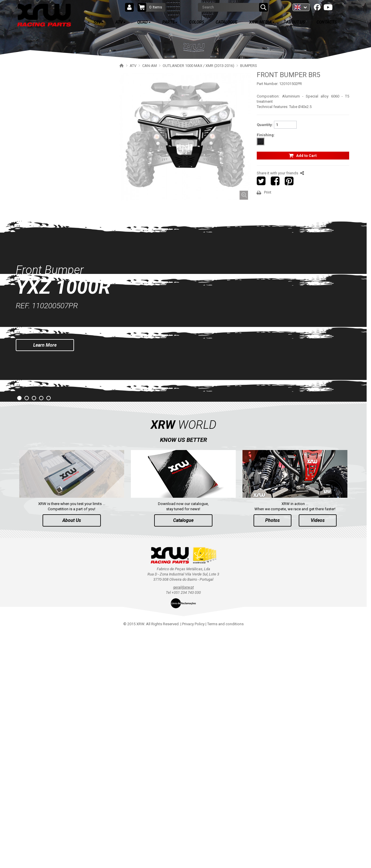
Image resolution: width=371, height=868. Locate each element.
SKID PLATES (41, 224)
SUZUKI (31, 356)
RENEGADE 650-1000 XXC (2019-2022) (59, 285)
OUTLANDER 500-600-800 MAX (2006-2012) (63, 265)
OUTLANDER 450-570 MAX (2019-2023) (60, 173)
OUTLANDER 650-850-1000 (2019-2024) (60, 142)
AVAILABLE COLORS (52, 445)
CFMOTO (32, 336)
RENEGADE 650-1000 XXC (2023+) (56, 275)
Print (268, 192)
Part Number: (268, 84)
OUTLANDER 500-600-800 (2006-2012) (59, 255)
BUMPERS (39, 234)
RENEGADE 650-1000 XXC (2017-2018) (59, 295)
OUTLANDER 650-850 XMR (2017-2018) (60, 183)
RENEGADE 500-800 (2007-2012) (54, 316)
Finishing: (266, 135)
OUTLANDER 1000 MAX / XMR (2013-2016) (63, 214)
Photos (272, 756)
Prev (5, 561)
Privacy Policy (193, 859)
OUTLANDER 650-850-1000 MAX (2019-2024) (64, 153)
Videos (318, 756)
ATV (33, 88)
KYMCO (31, 377)
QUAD (35, 410)
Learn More (45, 580)
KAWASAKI (34, 367)
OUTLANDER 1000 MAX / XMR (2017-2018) (63, 193)
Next (362, 561)
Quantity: (265, 125)
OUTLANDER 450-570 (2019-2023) (55, 163)
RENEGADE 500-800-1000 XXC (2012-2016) (63, 305)
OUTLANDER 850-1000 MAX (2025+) (57, 122)
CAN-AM (32, 112)
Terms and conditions (225, 859)
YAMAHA (32, 346)
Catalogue (183, 756)
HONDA (31, 387)
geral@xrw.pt (183, 823)
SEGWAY (32, 326)
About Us (72, 756)
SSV (33, 70)
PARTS (36, 428)
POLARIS (32, 102)
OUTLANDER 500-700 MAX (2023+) (56, 132)
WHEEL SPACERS (45, 244)
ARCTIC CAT (35, 397)
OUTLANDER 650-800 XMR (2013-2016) (60, 204)
